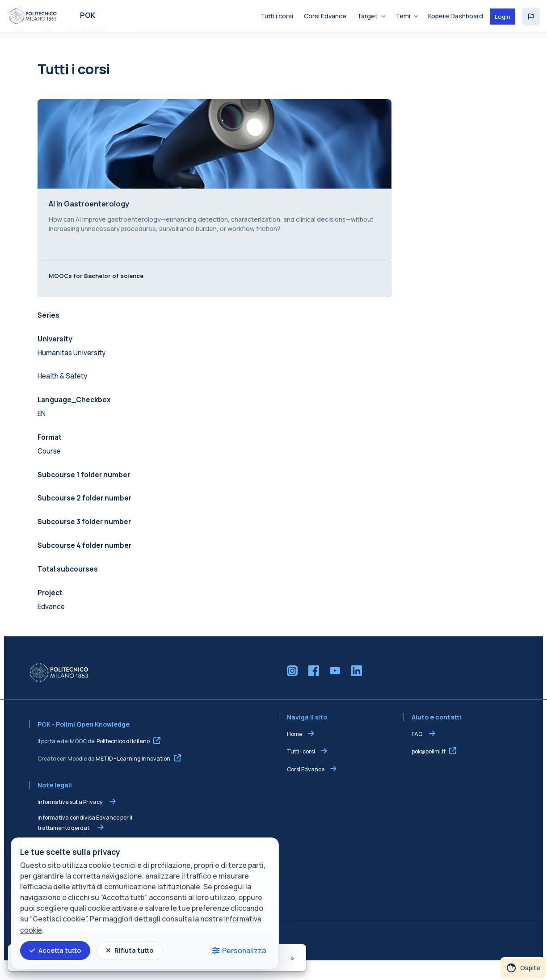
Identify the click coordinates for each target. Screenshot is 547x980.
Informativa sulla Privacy (67, 821)
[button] (531, 17)
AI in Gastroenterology (85, 215)
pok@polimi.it (431, 771)
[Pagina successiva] (293, 958)
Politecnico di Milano (119, 760)
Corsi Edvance (306, 789)
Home (295, 753)
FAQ (420, 753)
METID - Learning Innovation (129, 778)
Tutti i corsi (301, 771)
